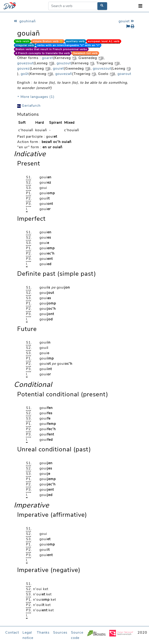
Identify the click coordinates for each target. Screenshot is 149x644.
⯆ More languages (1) (36, 97)
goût (25, 74)
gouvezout (102, 68)
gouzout (64, 63)
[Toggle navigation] (140, 6)
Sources (60, 633)
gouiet (127, 21)
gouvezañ (64, 74)
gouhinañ (25, 21)
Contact (12, 633)
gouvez (23, 68)
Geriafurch (29, 106)
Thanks (43, 633)
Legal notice (28, 635)
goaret (47, 58)
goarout (124, 74)
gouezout (25, 63)
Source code (77, 635)
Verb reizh (22, 41)
